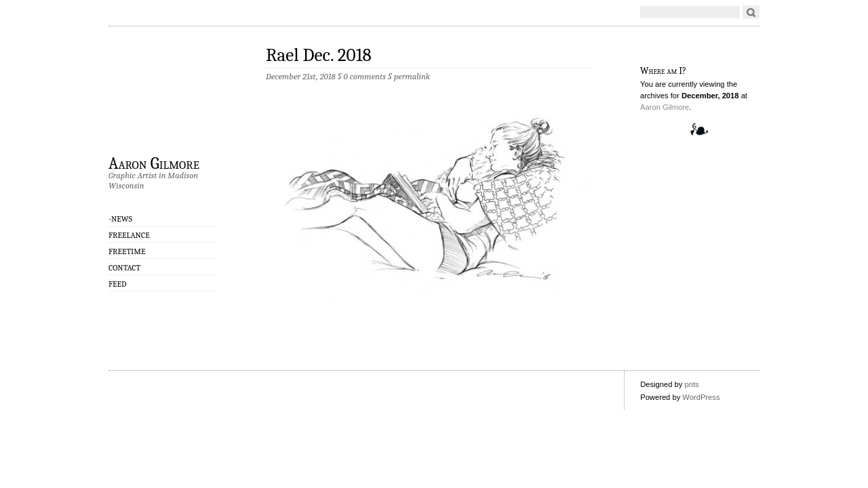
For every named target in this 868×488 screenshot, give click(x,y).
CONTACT (124, 268)
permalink (412, 76)
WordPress (701, 397)
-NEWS (120, 219)
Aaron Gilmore (154, 163)
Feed (118, 284)
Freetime (127, 251)
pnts (691, 384)
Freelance (129, 235)
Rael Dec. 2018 (319, 55)
